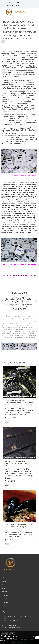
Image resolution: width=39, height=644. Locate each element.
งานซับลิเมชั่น (5, 602)
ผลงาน (4, 588)
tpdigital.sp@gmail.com (22, 303)
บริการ (3, 585)
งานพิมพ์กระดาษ (6, 606)
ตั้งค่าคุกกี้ (29, 638)
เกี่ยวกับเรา (5, 581)
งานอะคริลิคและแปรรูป (8, 599)
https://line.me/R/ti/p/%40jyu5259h (20, 299)
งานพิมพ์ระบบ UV (7, 595)
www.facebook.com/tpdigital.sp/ (21, 307)
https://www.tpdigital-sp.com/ (22, 305)
